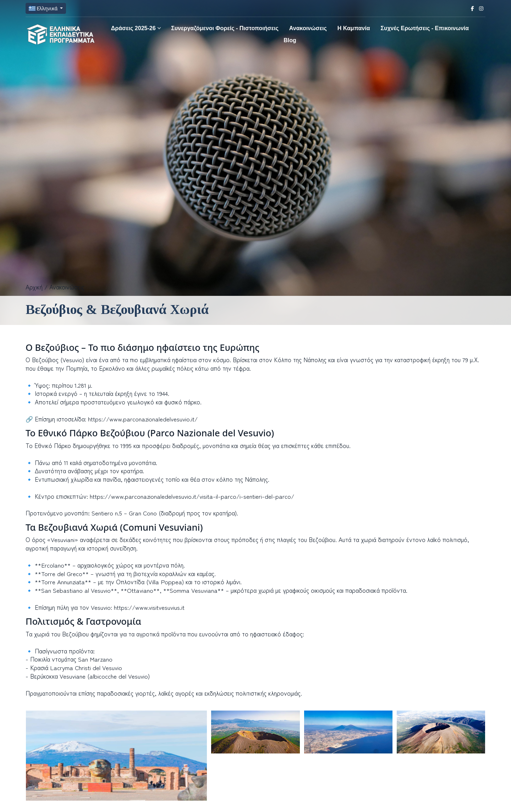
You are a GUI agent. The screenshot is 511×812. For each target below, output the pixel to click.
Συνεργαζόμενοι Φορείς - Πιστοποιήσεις (225, 28)
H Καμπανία (354, 28)
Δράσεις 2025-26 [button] (133, 28)
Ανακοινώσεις (308, 28)
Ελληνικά (44, 8)
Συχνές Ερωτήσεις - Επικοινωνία (425, 28)
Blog (290, 40)
